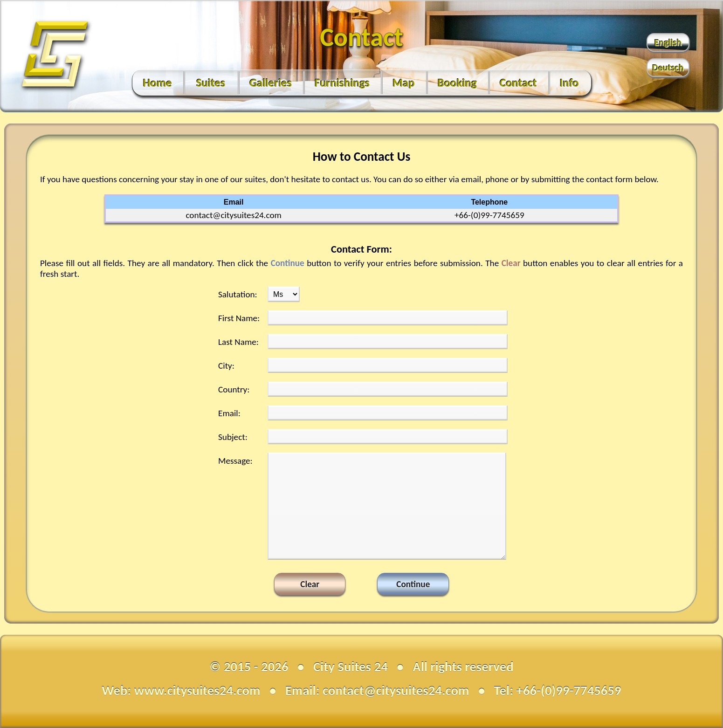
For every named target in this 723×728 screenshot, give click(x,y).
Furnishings (342, 83)
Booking (457, 83)
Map (404, 83)
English (668, 42)
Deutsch (668, 68)
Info (569, 83)
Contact (518, 83)
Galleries (271, 83)
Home (158, 83)
